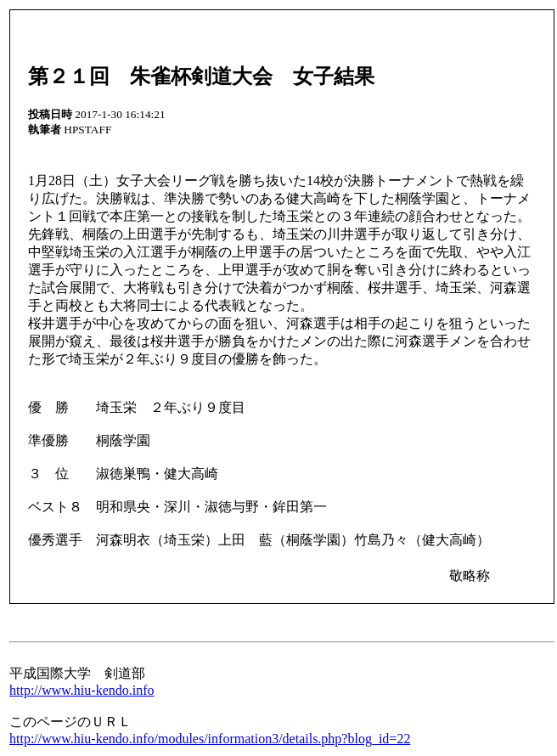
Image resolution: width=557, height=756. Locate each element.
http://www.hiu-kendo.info (82, 690)
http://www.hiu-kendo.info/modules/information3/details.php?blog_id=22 (210, 739)
